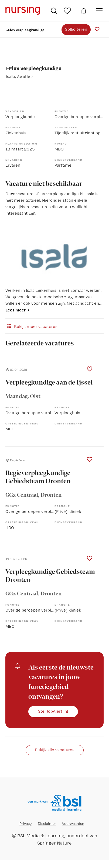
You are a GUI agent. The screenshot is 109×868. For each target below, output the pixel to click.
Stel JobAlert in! (53, 711)
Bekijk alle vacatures (55, 750)
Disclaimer (47, 824)
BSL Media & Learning (41, 836)
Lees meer (16, 310)
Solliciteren (76, 29)
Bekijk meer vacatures (31, 326)
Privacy (25, 824)
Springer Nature (54, 843)
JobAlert (84, 11)
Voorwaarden (73, 824)
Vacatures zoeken (54, 11)
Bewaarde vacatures (68, 11)
